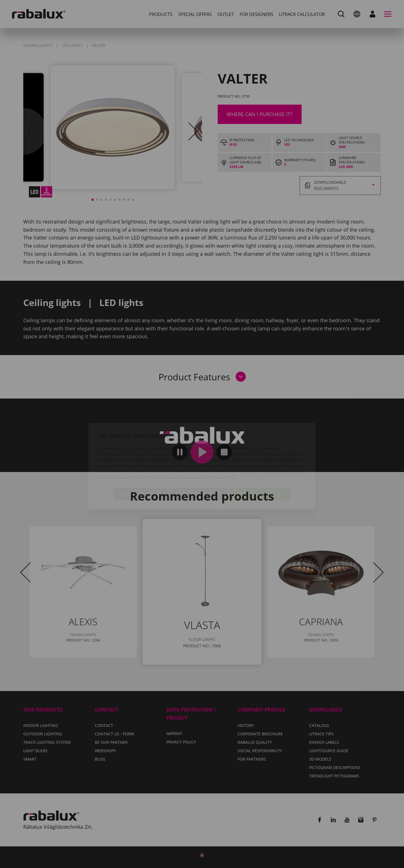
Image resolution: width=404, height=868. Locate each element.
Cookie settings (141, 462)
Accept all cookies (260, 462)
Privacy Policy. (224, 445)
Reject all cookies (198, 462)
